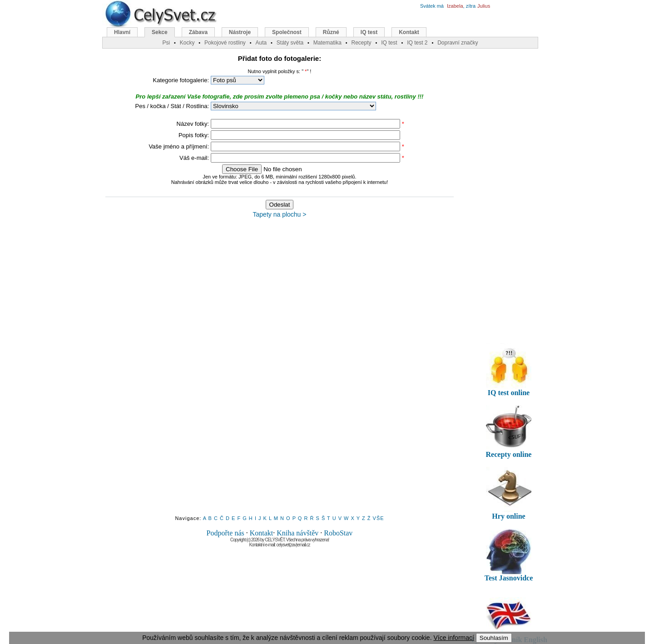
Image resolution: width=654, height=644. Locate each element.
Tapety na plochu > (280, 214)
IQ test (369, 32)
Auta (261, 43)
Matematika (327, 43)
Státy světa (290, 43)
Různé (331, 32)
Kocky (187, 43)
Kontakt (262, 533)
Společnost (287, 32)
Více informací (453, 638)
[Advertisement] (280, 371)
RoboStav (338, 533)
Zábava (198, 32)
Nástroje (240, 32)
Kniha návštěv (297, 533)
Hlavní (122, 32)
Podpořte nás (225, 533)
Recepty (361, 43)
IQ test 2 (417, 43)
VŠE (379, 518)
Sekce (160, 32)
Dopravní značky (458, 43)
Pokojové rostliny (225, 43)
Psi (166, 43)
